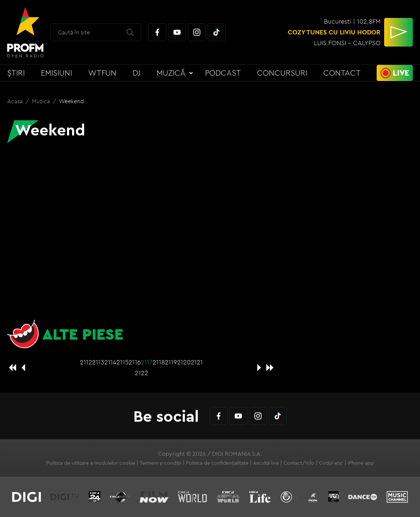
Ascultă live (266, 463)
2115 (123, 362)
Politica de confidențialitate (217, 463)
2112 (86, 362)
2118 (159, 362)
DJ (137, 73)
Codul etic (331, 463)
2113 (98, 362)
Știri (16, 73)
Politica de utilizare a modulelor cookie (91, 463)
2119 (171, 362)
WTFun (102, 73)
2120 (184, 362)
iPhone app (361, 463)
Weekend (71, 101)
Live (401, 73)
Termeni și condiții (161, 463)
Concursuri (282, 73)
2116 (135, 362)
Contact (342, 73)
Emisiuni (56, 73)
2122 (141, 373)
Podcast (223, 73)
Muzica (42, 101)
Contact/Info (299, 463)
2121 (197, 362)
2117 (147, 362)
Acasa (16, 101)
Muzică (171, 73)
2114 (110, 362)
